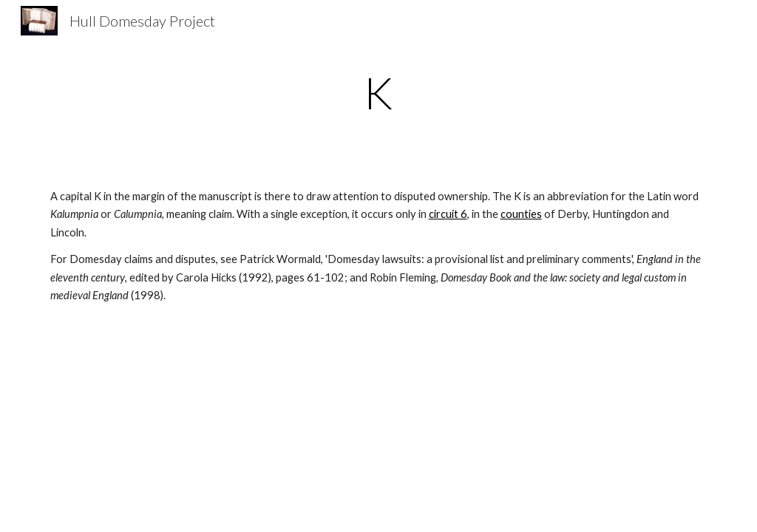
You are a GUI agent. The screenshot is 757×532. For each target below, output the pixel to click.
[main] (379, 92)
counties (521, 214)
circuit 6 (448, 214)
